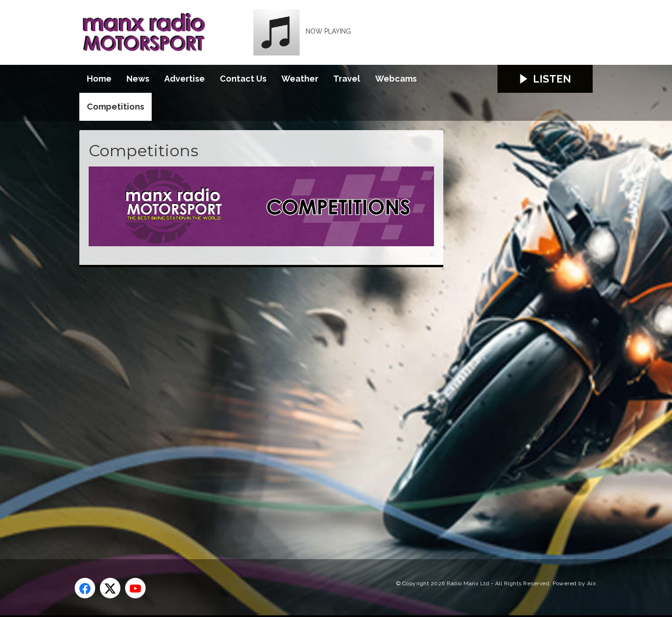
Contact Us (243, 79)
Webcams (396, 79)
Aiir (591, 583)
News (138, 79)
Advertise (185, 79)
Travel (347, 79)
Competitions (115, 107)
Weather (300, 79)
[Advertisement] (254, 402)
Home (99, 79)
